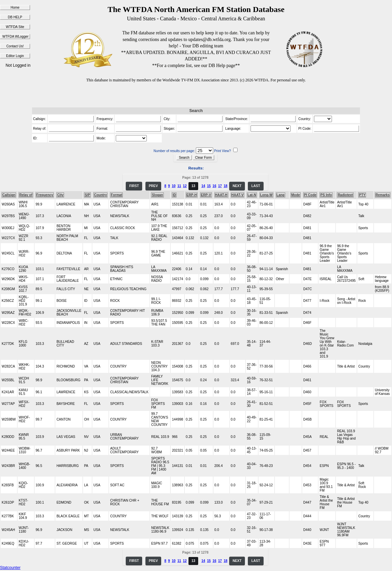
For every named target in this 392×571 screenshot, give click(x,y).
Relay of (26, 195)
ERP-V (206, 195)
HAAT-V (238, 195)
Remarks (383, 195)
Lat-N (252, 195)
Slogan (157, 195)
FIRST (134, 186)
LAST (256, 186)
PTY (362, 195)
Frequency (45, 195)
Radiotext (345, 195)
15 (209, 186)
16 (214, 186)
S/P (87, 195)
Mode (296, 195)
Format (116, 195)
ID (174, 195)
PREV (153, 186)
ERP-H (192, 195)
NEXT (237, 186)
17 (220, 186)
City (60, 195)
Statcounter (10, 568)
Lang (281, 195)
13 (193, 186)
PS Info (326, 195)
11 (179, 186)
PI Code (310, 195)
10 (174, 186)
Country (100, 195)
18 (225, 186)
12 (185, 186)
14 (203, 186)
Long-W (266, 195)
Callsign (9, 195)
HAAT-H (221, 195)
